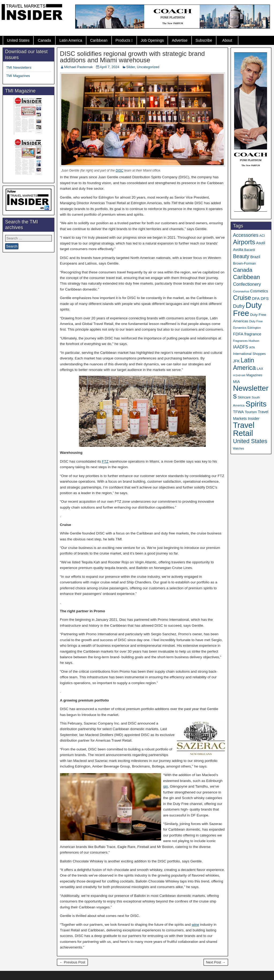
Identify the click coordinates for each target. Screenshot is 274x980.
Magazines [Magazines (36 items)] (254, 375)
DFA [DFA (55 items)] (256, 299)
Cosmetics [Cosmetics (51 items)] (259, 291)
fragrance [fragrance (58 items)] (253, 334)
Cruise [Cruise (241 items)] (242, 298)
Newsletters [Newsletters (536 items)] (251, 392)
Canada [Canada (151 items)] (243, 270)
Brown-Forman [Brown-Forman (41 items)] (245, 263)
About (227, 40)
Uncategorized (148, 67)
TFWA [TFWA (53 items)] (238, 412)
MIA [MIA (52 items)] (236, 382)
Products (123, 40)
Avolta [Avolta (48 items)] (238, 250)
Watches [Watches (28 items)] (239, 448)
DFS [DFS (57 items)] (265, 299)
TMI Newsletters (19, 67)
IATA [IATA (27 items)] (252, 347)
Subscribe (204, 40)
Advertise (180, 40)
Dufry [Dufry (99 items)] (239, 306)
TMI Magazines (18, 76)
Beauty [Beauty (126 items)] (241, 256)
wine (196, 925)
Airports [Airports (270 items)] (244, 242)
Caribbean (99, 40)
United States (18, 40)
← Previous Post (72, 962)
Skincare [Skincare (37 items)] (244, 397)
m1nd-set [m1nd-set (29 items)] (239, 375)
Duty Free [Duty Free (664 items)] (247, 309)
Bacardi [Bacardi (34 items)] (250, 250)
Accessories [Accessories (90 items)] (246, 235)
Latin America (71, 40)
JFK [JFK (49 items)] (236, 361)
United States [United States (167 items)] (250, 441)
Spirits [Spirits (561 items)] (256, 404)
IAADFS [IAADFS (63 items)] (241, 347)
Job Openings (152, 40)
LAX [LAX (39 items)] (260, 369)
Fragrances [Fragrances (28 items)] (240, 341)
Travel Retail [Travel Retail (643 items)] (244, 429)
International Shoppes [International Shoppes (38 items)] (249, 354)
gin (166, 786)
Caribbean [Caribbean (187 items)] (247, 277)
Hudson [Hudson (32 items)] (254, 341)
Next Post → (216, 962)
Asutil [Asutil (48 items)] (261, 243)
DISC (119, 171)
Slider (131, 67)
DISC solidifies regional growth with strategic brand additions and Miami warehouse (132, 57)
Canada (45, 40)
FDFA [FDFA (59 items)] (238, 334)
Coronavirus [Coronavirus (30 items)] (241, 291)
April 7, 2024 (110, 67)
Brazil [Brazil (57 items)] (255, 257)
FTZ (105, 461)
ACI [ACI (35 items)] (262, 236)
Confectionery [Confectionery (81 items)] (247, 284)
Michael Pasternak (79, 67)
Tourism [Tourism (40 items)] (251, 412)
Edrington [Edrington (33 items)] (254, 328)
